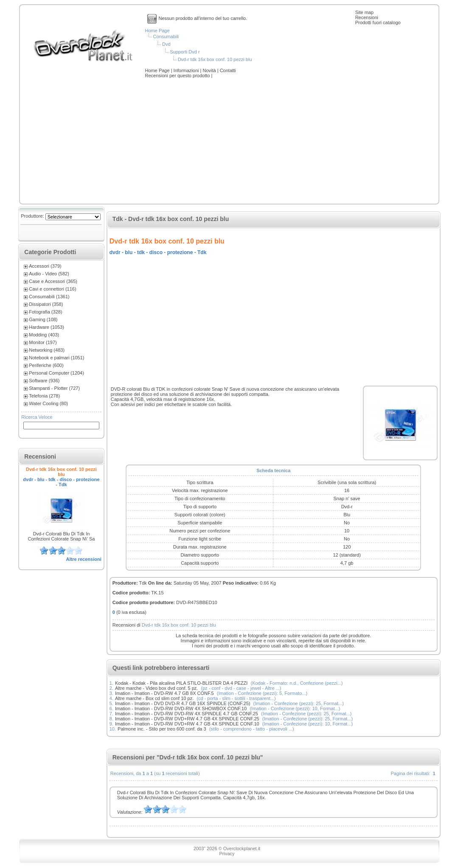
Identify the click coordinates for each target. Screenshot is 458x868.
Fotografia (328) (45, 312)
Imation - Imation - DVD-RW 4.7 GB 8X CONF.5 (164, 693)
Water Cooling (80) (48, 403)
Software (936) (44, 381)
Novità (210, 70)
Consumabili (166, 36)
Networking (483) (47, 350)
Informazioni (187, 70)
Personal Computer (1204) (56, 373)
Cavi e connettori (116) (52, 289)
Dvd (166, 44)
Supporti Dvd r (185, 52)
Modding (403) (44, 335)
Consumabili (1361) (49, 297)
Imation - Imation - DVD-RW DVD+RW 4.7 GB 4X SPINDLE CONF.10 (187, 724)
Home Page (157, 31)
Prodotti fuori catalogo (378, 22)
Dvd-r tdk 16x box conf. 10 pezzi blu (215, 59)
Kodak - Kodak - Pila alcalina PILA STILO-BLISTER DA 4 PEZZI (181, 683)
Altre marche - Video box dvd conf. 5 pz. (156, 688)
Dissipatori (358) (46, 304)
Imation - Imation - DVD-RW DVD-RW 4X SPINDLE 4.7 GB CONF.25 (187, 714)
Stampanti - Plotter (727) (54, 388)
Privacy (227, 854)
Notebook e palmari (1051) (56, 358)
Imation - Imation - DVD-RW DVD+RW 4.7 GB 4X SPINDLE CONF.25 (187, 719)
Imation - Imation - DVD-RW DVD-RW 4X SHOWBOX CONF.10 (181, 708)
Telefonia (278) (44, 396)
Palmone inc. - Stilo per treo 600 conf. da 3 (162, 729)
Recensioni (367, 17)
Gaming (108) (43, 319)
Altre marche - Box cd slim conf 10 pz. (154, 698)
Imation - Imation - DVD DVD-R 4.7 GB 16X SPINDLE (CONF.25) (183, 703)
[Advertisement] (229, 142)
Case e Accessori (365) (53, 281)
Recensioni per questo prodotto (178, 76)
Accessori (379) (45, 266)
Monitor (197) (43, 342)
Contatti (228, 70)
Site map (364, 12)
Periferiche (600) (46, 365)
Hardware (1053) (46, 327)
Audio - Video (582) (49, 274)
